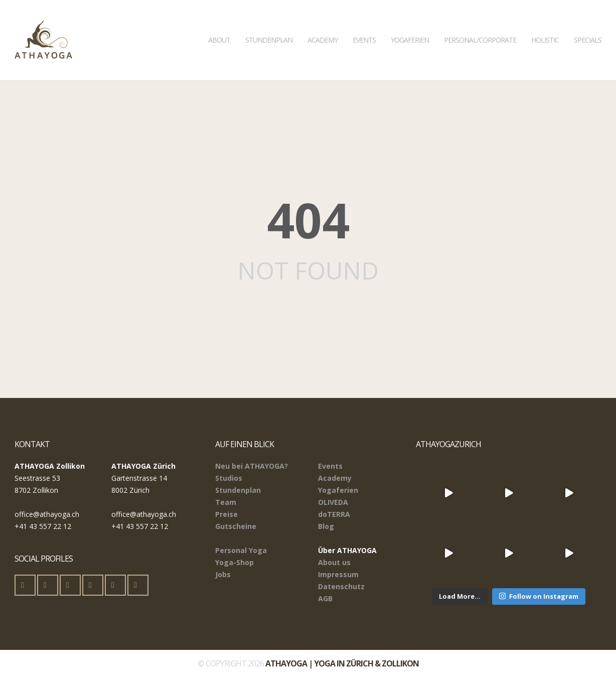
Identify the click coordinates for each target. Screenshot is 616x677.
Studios (229, 478)
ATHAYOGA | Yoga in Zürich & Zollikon (342, 663)
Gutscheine (236, 526)
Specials (588, 22)
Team (226, 502)
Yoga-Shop (235, 562)
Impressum (338, 574)
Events (364, 22)
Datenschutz (341, 586)
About (219, 22)
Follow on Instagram (539, 596)
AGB (325, 598)
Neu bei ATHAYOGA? (252, 466)
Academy (323, 22)
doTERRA (334, 514)
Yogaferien (410, 22)
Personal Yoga (241, 550)
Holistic (545, 22)
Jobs (223, 574)
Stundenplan (269, 22)
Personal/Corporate (480, 22)
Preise (226, 514)
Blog (326, 526)
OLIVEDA (333, 502)
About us (334, 562)
